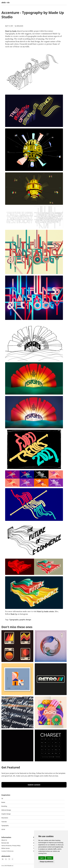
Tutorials (4, 822)
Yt (9, 859)
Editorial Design (6, 810)
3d (2, 798)
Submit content (34, 785)
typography (5, 826)
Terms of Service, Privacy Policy (11, 846)
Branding (4, 806)
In (6, 859)
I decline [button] (49, 858)
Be (3, 859)
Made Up (14, 614)
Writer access (6, 848)
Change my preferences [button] (47, 862)
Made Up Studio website (46, 611)
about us (4, 840)
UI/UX (3, 829)
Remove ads (5, 843)
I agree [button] (42, 858)
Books (3, 802)
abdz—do (5, 2)
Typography (14, 620)
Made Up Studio (11, 31)
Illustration (5, 818)
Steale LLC (11, 866)
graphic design (25, 620)
